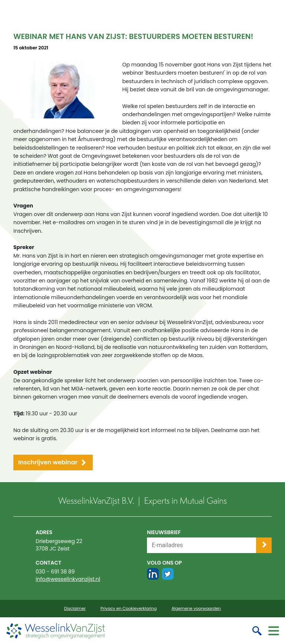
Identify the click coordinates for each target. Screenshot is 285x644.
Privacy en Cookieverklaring (129, 609)
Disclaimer (75, 609)
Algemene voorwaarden (196, 609)
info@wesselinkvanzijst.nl (68, 579)
